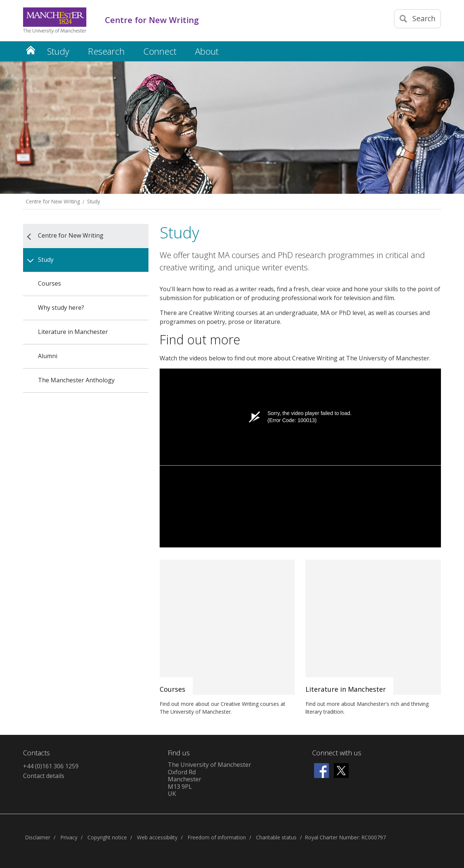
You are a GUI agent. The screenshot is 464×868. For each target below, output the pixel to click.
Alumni (48, 356)
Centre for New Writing (53, 201)
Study (94, 201)
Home (31, 50)
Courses (49, 283)
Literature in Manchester (73, 332)
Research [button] (106, 51)
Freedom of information (217, 837)
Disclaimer (38, 837)
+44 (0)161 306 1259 (51, 766)
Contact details (44, 776)
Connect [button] (160, 51)
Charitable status (276, 837)
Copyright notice (107, 837)
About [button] (207, 51)
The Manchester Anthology (76, 380)
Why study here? (61, 308)
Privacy (69, 837)
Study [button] (58, 51)
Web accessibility (157, 837)
